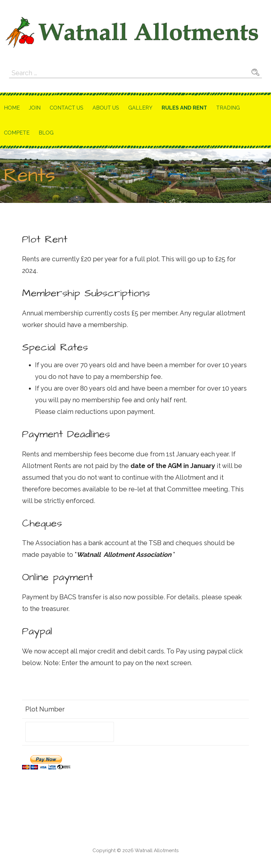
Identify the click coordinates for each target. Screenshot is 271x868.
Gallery (140, 108)
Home (12, 108)
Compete (17, 133)
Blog (46, 133)
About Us (106, 108)
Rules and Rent (184, 108)
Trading (228, 108)
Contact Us (67, 108)
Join (35, 108)
